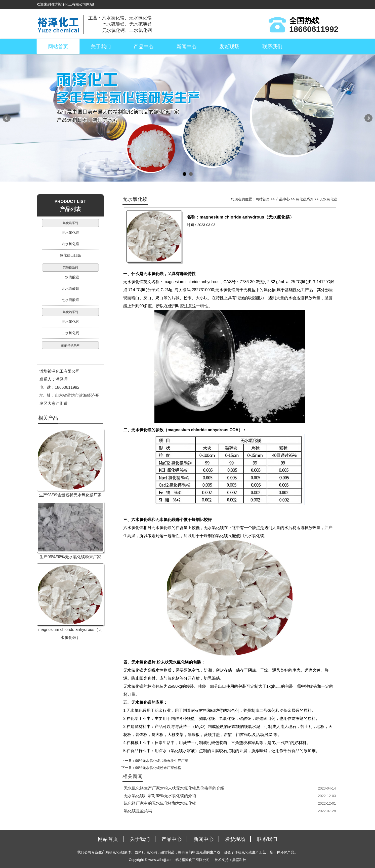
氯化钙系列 (70, 312)
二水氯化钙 (70, 333)
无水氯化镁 (328, 199)
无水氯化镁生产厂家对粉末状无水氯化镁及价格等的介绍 (174, 788)
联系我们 (272, 47)
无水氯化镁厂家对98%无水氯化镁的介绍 (160, 796)
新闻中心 (187, 47)
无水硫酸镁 (70, 288)
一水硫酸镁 (70, 277)
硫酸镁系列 (70, 268)
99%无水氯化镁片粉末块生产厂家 (162, 761)
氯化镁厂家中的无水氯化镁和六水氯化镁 (160, 803)
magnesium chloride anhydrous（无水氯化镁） (70, 634)
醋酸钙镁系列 (70, 345)
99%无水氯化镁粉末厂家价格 (158, 768)
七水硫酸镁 (70, 300)
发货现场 (229, 47)
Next (368, 118)
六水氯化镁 (70, 244)
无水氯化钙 (70, 322)
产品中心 (144, 47)
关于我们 (101, 47)
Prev (7, 118)
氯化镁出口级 (70, 255)
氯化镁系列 (305, 199)
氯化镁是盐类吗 (138, 811)
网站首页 (58, 47)
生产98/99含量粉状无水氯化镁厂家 (70, 495)
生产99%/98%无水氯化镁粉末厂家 (70, 557)
